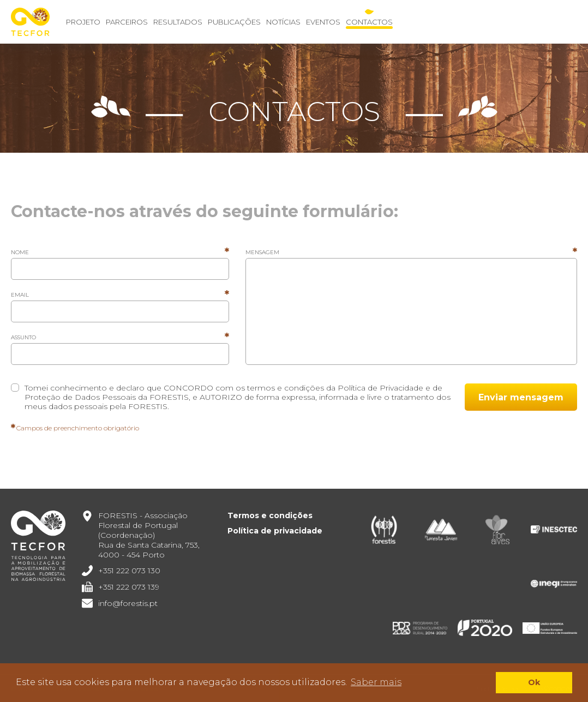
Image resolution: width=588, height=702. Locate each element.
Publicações (234, 22)
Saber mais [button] (376, 682)
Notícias (283, 22)
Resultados (178, 22)
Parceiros (127, 22)
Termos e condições (270, 515)
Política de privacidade (275, 531)
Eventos (323, 22)
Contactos (369, 22)
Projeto (83, 22)
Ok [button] (534, 682)
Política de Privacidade (380, 388)
